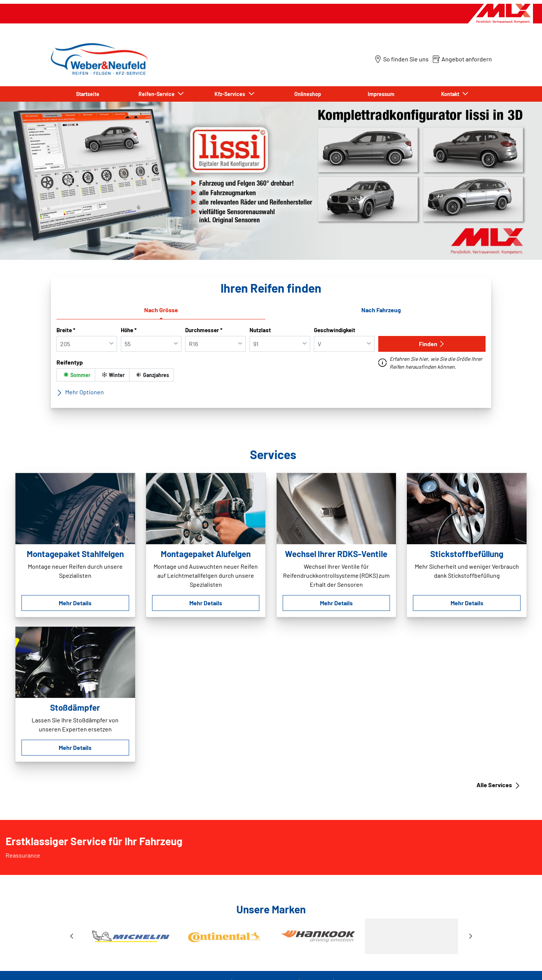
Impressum (381, 94)
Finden (432, 344)
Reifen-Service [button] (158, 94)
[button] (72, 936)
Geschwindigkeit (335, 330)
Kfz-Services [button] (231, 94)
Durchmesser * (204, 330)
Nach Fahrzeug (381, 310)
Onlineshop (308, 94)
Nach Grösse (161, 310)
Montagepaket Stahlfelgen (75, 554)
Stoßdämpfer (75, 707)
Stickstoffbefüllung (467, 554)
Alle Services (499, 785)
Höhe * (129, 330)
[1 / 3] (271, 936)
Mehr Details (75, 603)
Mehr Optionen (80, 392)
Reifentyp (70, 362)
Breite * (66, 330)
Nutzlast (260, 330)
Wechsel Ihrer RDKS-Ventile (336, 554)
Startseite (88, 94)
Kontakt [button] (451, 94)
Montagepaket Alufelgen (206, 554)
